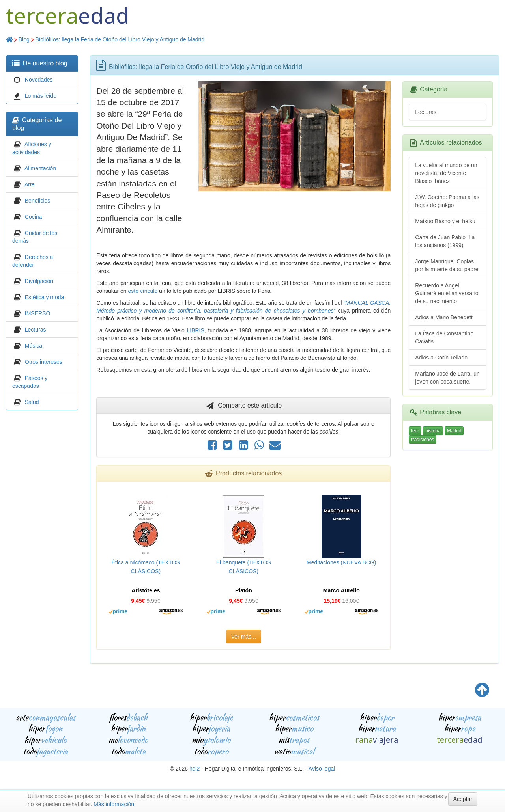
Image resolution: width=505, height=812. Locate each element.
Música (34, 346)
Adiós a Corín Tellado (441, 358)
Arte (30, 184)
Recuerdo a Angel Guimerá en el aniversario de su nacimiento (447, 293)
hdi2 (195, 769)
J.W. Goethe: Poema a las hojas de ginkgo (447, 201)
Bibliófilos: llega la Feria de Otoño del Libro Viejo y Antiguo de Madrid (120, 39)
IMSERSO (38, 313)
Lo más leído (41, 96)
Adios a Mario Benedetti (444, 317)
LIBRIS (195, 330)
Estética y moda (45, 297)
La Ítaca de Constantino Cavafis (444, 337)
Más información (114, 804)
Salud (32, 402)
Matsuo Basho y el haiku (445, 221)
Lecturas (36, 330)
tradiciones (423, 440)
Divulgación (39, 281)
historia (433, 431)
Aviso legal (322, 769)
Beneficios (38, 201)
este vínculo (143, 291)
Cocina (34, 217)
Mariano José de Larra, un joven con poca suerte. (447, 378)
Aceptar (463, 799)
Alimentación (40, 168)
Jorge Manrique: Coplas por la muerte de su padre (447, 265)
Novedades (39, 80)
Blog (24, 39)
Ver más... (244, 637)
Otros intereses (44, 362)
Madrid (454, 431)
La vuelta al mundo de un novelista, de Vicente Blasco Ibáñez (446, 173)
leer (415, 431)
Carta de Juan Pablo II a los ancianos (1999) (445, 241)
